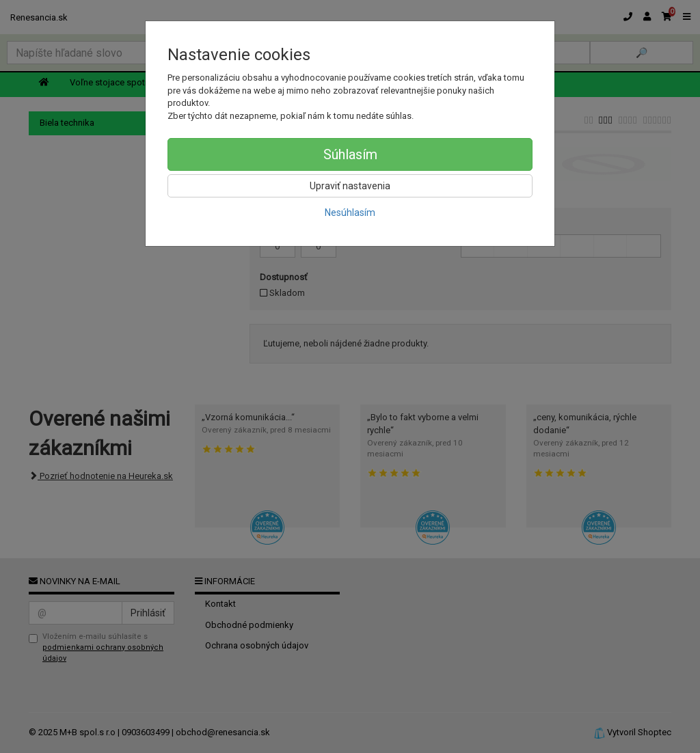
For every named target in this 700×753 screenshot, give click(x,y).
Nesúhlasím (350, 213)
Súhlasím (350, 154)
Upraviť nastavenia (350, 186)
